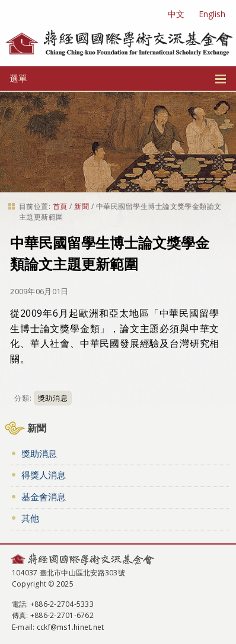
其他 (30, 518)
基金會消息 (44, 497)
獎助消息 (53, 398)
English (212, 14)
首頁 (60, 206)
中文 (176, 14)
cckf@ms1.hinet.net (70, 627)
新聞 (82, 206)
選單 (118, 78)
